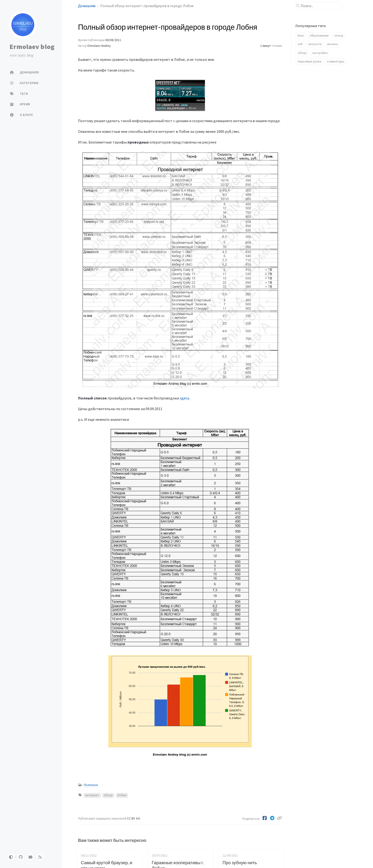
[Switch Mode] (11, 857)
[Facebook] (265, 818)
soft (300, 44)
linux (301, 36)
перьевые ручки (309, 61)
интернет (92, 795)
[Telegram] (273, 818)
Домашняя (87, 6)
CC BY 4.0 (134, 818)
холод (339, 36)
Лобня (122, 795)
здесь (185, 398)
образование (319, 36)
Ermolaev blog (32, 47)
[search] (320, 6)
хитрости (315, 44)
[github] (21, 857)
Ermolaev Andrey (99, 46)
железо (333, 44)
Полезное (91, 785)
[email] (30, 857)
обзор (108, 795)
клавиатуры (336, 61)
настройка (320, 53)
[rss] (40, 857)
